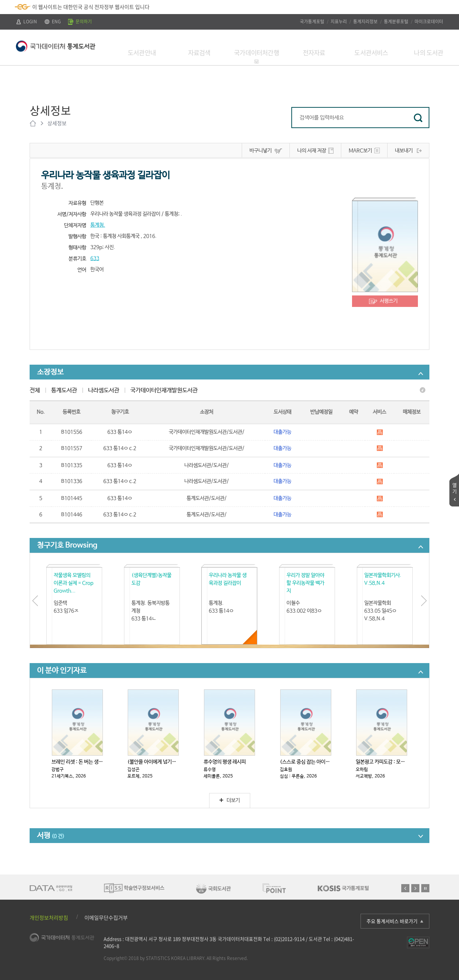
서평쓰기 (389, 301)
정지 (425, 888)
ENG (53, 21)
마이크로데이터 (429, 21)
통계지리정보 (365, 21)
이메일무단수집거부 (106, 917)
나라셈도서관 (104, 390)
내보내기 (404, 151)
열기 (455, 488)
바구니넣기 (261, 151)
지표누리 (339, 21)
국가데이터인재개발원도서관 (164, 390)
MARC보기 (360, 151)
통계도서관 (64, 390)
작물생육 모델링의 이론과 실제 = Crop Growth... (73, 583)
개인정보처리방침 (49, 917)
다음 (415, 888)
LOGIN (27, 21)
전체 (35, 390)
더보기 (230, 800)
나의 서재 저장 (312, 151)
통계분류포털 (396, 21)
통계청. (98, 225)
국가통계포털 (312, 21)
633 (95, 258)
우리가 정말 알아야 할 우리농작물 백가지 (305, 583)
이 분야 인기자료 (62, 671)
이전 (405, 888)
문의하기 (80, 21)
